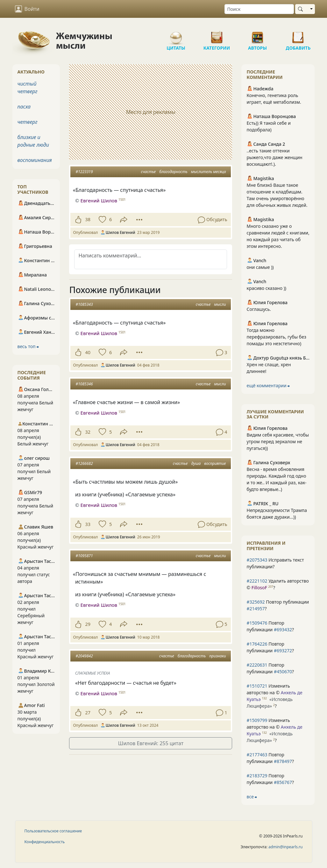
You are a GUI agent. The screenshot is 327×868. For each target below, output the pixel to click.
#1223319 (84, 172)
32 (88, 432)
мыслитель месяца (209, 172)
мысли (220, 304)
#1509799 (257, 720)
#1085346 (84, 384)
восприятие (215, 463)
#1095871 (84, 556)
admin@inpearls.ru (285, 847)
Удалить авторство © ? (277, 584)
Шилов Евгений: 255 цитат (151, 743)
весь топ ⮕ (28, 346)
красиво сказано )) (266, 288)
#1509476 (257, 623)
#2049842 (84, 656)
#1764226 (257, 644)
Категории (217, 35)
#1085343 (84, 304)
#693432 (283, 630)
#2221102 (257, 581)
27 (88, 713)
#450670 (283, 672)
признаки (217, 656)
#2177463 (257, 755)
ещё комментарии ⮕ (268, 385)
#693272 (283, 651)
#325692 (256, 602)
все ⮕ (252, 797)
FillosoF (259, 588)
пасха (24, 107)
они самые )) (260, 267)
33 (88, 524)
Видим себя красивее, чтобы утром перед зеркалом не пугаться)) (278, 441)
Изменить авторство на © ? (274, 696)
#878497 (283, 761)
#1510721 (257, 686)
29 (88, 624)
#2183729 (257, 776)
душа (196, 463)
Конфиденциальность (45, 842)
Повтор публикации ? (278, 605)
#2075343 (257, 560)
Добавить (298, 35)
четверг (28, 122)
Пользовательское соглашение (53, 831)
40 (88, 352)
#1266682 (84, 463)
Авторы (258, 35)
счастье (149, 172)
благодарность (173, 172)
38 (88, 219)
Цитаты (176, 35)
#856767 (283, 782)
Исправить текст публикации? (275, 563)
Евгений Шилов (99, 200)
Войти (27, 9)
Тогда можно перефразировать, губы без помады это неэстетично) (276, 337)
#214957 (256, 609)
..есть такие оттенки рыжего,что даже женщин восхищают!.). (274, 157)
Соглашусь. (259, 309)
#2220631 (257, 665)
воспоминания (35, 160)
